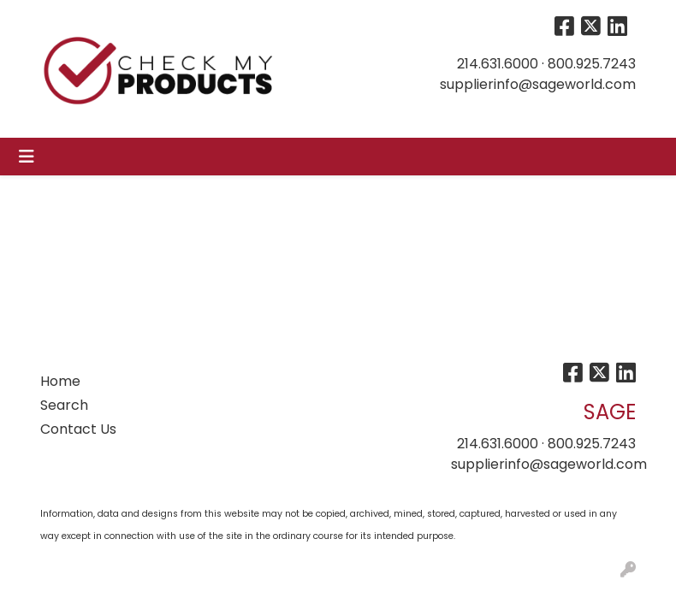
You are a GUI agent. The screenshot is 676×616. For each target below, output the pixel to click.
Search (64, 405)
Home (60, 381)
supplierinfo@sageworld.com (538, 84)
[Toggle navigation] (27, 157)
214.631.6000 (498, 64)
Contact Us (78, 429)
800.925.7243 (592, 64)
